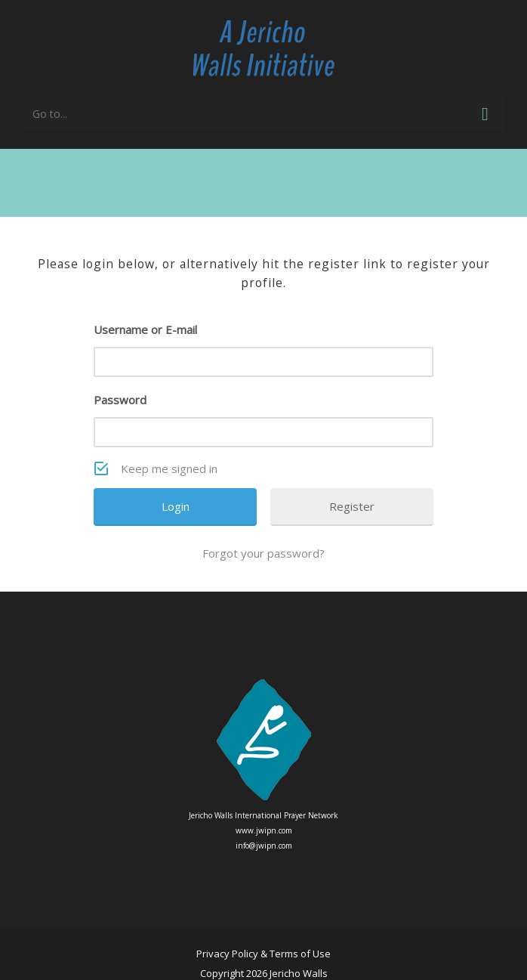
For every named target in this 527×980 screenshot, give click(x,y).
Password (120, 400)
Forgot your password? (263, 553)
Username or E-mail (145, 329)
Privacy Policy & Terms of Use (263, 954)
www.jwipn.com (264, 830)
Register (352, 506)
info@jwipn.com (264, 846)
